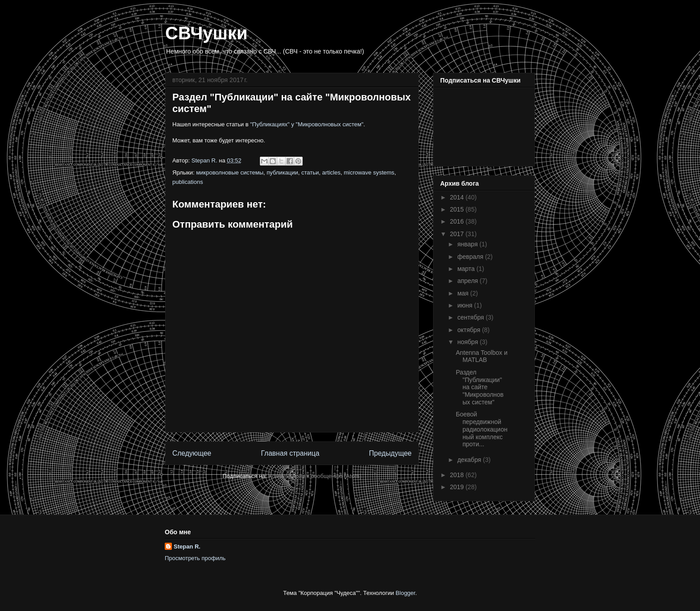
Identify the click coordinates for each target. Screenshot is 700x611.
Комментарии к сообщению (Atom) (315, 476)
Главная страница (290, 453)
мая (464, 293)
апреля (468, 281)
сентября (471, 317)
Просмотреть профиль (195, 558)
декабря (470, 460)
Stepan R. (187, 547)
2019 (458, 487)
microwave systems (369, 172)
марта (467, 269)
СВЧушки (206, 33)
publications (188, 182)
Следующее (192, 453)
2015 (458, 209)
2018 (458, 475)
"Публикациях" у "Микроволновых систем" (307, 124)
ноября (468, 342)
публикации (282, 172)
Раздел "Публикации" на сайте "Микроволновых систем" (480, 387)
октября (469, 330)
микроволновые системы (230, 172)
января (468, 244)
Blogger (405, 593)
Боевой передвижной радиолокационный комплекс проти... (482, 429)
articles (331, 172)
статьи (310, 172)
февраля (471, 257)
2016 (458, 221)
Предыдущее (390, 453)
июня (466, 305)
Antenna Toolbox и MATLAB (482, 356)
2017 (458, 234)
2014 (458, 197)
